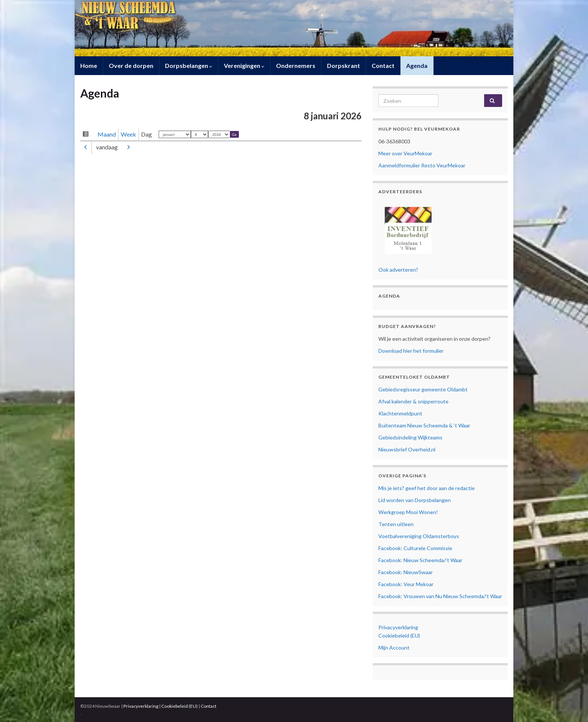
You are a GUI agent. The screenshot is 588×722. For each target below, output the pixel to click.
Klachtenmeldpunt (400, 413)
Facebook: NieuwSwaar (406, 572)
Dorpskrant (343, 65)
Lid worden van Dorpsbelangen (415, 500)
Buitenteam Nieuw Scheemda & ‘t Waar (424, 425)
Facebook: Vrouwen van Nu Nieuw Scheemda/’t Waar (440, 596)
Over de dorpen (131, 65)
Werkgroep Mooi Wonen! (408, 512)
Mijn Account (394, 648)
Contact (383, 65)
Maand (107, 134)
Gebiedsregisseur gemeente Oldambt (423, 389)
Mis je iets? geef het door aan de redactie (427, 488)
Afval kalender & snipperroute (413, 401)
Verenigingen (244, 65)
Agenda (417, 65)
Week (128, 134)
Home (89, 65)
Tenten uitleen (396, 524)
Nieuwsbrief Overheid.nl (407, 449)
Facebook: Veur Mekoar (406, 584)
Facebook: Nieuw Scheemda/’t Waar (420, 560)
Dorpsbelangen (189, 65)
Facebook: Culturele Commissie (415, 548)
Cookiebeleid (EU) (399, 636)
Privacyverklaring (398, 627)
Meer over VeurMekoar (405, 153)
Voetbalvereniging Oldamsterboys (419, 536)
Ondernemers (296, 65)
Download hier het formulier (411, 351)
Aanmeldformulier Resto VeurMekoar (422, 165)
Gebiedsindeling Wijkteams (410, 437)
